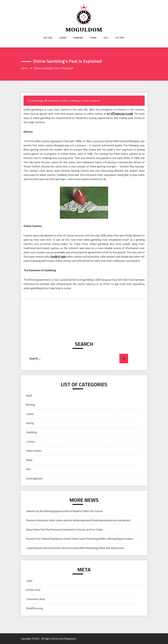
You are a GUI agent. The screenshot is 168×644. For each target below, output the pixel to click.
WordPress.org (34, 608)
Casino (63, 38)
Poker (93, 38)
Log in (29, 581)
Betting (48, 38)
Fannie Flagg (37, 101)
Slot (106, 38)
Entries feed (33, 590)
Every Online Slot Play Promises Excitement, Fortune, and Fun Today (64, 530)
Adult (29, 396)
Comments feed (35, 599)
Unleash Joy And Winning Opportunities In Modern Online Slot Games (65, 511)
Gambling (78, 38)
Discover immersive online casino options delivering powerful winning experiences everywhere (78, 520)
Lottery (120, 38)
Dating (30, 423)
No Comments (93, 101)
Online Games (34, 451)
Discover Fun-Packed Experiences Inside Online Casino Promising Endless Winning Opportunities (80, 539)
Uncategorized (34, 478)
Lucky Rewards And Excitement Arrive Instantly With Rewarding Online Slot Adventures (75, 548)
